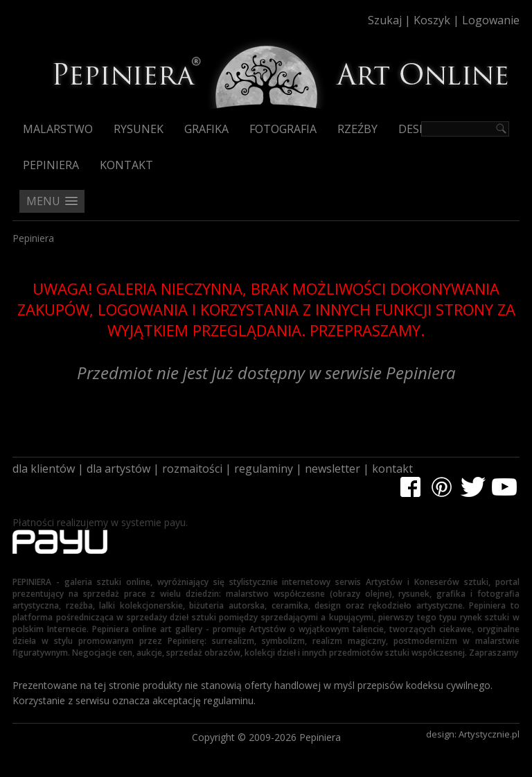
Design (419, 129)
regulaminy (264, 469)
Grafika (206, 129)
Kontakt (126, 165)
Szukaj (385, 20)
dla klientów (44, 469)
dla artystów (118, 469)
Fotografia (283, 129)
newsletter (332, 469)
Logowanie (491, 20)
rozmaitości (192, 469)
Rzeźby (357, 129)
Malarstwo (58, 129)
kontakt (392, 469)
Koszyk (432, 20)
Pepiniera (51, 165)
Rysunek (139, 129)
